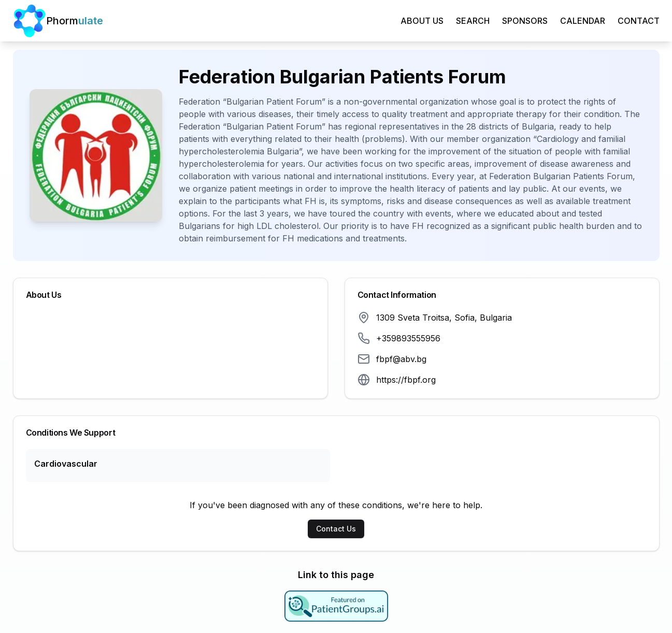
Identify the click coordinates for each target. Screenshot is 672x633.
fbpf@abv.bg (401, 359)
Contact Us (336, 529)
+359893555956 (408, 338)
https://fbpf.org (406, 380)
